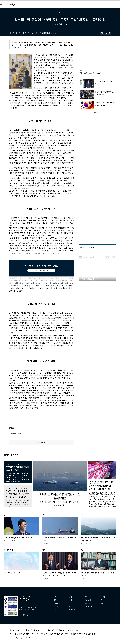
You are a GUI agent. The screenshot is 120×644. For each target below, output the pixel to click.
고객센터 (38, 630)
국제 (71, 600)
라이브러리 (88, 603)
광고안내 (103, 603)
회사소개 (13, 630)
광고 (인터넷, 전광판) (22, 630)
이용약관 (44, 630)
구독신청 (103, 600)
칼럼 (55, 610)
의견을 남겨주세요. (16, 434)
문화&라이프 (58, 603)
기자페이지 (88, 606)
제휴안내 (32, 630)
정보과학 (72, 603)
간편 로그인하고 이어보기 (41, 270)
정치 (55, 597)
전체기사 (72, 610)
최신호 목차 (89, 600)
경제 (71, 597)
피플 (71, 606)
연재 (86, 597)
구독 (99, 73)
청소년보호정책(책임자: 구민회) (68, 630)
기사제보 (103, 597)
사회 (55, 600)
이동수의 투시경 (87, 73)
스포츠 (56, 606)
